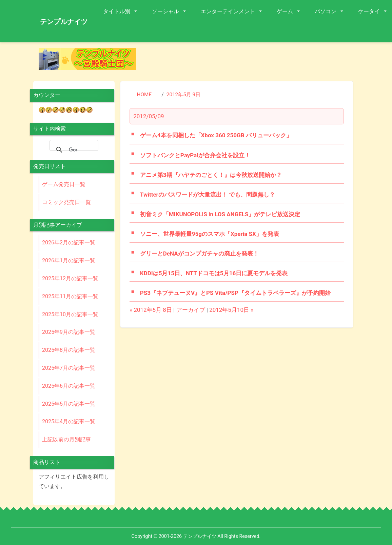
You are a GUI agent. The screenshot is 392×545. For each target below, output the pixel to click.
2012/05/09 (149, 116)
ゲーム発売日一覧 (64, 184)
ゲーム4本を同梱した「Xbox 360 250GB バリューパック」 (216, 135)
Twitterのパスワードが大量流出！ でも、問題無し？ (208, 195)
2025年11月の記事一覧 (70, 296)
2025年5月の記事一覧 (69, 404)
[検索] (73, 150)
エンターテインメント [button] (229, 11)
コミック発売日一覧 (66, 202)
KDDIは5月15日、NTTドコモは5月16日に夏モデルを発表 (214, 273)
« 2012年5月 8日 (151, 310)
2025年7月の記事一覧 (69, 368)
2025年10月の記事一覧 (70, 314)
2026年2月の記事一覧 (69, 243)
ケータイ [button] (370, 11)
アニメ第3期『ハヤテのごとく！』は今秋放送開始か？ (211, 175)
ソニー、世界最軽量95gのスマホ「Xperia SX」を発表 (210, 234)
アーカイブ (191, 310)
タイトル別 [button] (117, 11)
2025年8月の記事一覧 (69, 350)
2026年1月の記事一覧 (69, 260)
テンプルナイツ (64, 22)
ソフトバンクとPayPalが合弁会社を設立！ (195, 155)
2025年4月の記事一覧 (69, 421)
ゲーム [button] (286, 11)
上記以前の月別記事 (66, 439)
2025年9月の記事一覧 (69, 332)
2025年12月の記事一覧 (70, 278)
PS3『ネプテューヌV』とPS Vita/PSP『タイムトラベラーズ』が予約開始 (235, 293)
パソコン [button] (326, 11)
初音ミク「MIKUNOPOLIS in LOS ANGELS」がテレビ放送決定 (220, 214)
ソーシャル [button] (166, 11)
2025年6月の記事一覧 (69, 386)
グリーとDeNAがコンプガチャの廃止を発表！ (199, 254)
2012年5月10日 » (231, 310)
